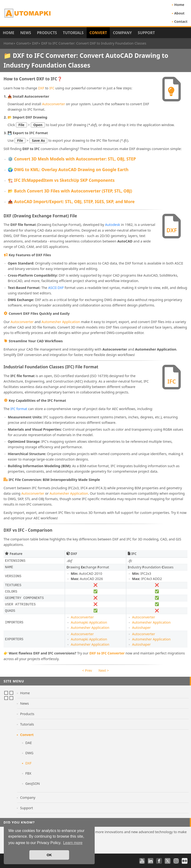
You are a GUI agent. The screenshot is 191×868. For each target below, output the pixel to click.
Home (179, 5)
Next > (104, 670)
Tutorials (73, 33)
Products (47, 33)
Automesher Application (61, 322)
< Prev (87, 670)
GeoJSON (33, 783)
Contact (181, 21)
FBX (28, 773)
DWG (29, 753)
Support (146, 33)
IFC (52, 88)
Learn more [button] (73, 843)
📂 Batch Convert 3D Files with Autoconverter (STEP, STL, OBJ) (70, 191)
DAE (29, 743)
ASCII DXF (56, 288)
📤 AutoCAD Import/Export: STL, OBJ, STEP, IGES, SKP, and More (71, 202)
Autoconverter (54, 104)
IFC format (19, 409)
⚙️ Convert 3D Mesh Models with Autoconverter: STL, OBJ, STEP (72, 159)
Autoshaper (141, 628)
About (179, 13)
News (26, 33)
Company (122, 33)
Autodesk (113, 225)
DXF (41, 88)
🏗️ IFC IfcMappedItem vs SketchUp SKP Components (61, 180)
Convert (98, 33)
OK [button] (49, 855)
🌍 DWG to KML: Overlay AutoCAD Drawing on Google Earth (68, 170)
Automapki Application (89, 622)
